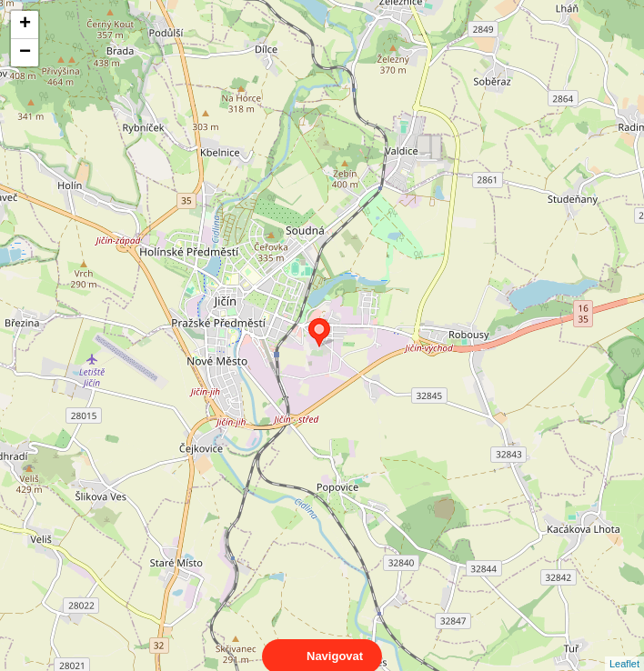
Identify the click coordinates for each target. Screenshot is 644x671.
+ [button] (25, 25)
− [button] (25, 53)
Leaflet (624, 647)
